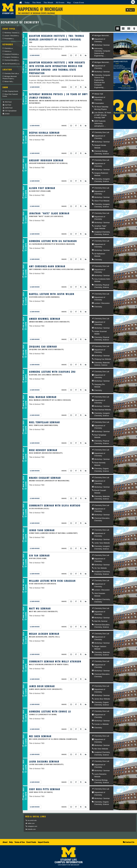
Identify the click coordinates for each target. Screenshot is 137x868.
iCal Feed (7, 105)
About (5, 842)
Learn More (35, 55)
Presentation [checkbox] (9, 39)
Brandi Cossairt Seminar (45, 478)
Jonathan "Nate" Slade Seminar (49, 213)
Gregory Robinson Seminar (46, 160)
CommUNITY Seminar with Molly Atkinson (55, 661)
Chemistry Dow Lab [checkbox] (12, 73)
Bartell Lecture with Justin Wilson (52, 294)
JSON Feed (7, 108)
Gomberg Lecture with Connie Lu (50, 711)
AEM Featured (100, 121)
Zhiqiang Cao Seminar (43, 347)
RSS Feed (7, 102)
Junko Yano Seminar (42, 530)
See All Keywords (12, 64)
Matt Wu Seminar (40, 608)
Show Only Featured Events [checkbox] (10, 95)
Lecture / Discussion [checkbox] (12, 36)
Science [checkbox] (8, 51)
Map (69, 2)
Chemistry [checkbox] (9, 48)
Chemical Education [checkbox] (12, 60)
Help (11, 842)
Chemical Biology (101, 151)
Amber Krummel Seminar (45, 319)
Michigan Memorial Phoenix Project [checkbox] (10, 77)
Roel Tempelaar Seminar (44, 422)
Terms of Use (20, 842)
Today (27, 2)
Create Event (79, 2)
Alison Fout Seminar (42, 188)
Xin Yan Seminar (39, 555)
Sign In (130, 10)
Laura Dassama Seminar (44, 761)
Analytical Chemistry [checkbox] (12, 54)
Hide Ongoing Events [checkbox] (11, 91)
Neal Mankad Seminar (43, 397)
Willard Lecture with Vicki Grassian (52, 581)
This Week (37, 2)
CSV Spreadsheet (9, 111)
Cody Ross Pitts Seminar (45, 789)
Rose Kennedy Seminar (43, 450)
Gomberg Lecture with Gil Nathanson (53, 241)
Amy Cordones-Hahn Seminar (47, 266)
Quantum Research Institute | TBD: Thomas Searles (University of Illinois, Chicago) (57, 38)
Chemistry (98, 51)
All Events (60, 2)
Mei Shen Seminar (40, 736)
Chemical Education (102, 518)
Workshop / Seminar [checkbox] (12, 33)
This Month (48, 2)
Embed (6, 114)
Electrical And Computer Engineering (100, 85)
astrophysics (99, 126)
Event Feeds (31, 842)
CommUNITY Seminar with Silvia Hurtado (55, 505)
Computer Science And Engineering (102, 53)
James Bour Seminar (42, 686)
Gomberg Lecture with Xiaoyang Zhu (52, 372)
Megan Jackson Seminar (44, 634)
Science (106, 154)
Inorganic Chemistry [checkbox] (12, 57)
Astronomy (98, 48)
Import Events (43, 842)
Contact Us (128, 842)
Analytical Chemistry (102, 232)
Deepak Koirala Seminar (44, 133)
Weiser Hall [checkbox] (9, 81)
